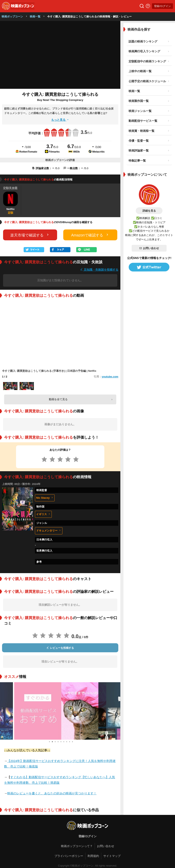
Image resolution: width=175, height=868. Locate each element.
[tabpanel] (60, 711)
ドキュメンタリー (49, 531)
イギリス (43, 514)
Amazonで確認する (90, 235)
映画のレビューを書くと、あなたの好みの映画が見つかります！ (52, 793)
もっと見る (60, 120)
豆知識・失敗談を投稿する (99, 270)
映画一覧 (35, 17)
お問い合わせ (149, 248)
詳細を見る (149, 211)
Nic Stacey (45, 498)
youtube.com (110, 377)
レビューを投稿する (60, 648)
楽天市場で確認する (30, 235)
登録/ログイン (162, 6)
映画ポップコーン (12, 17)
